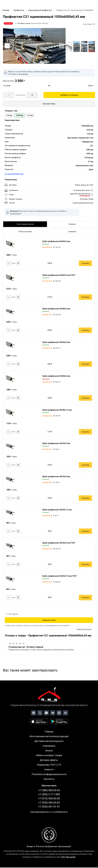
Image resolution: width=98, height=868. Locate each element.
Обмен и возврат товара (49, 755)
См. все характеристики (14, 174)
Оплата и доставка (25, 232)
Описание (72, 224)
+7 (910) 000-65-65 (49, 798)
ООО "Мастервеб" (68, 857)
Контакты (49, 779)
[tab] (32, 61)
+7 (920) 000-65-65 (49, 803)
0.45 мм (20, 115)
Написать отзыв (49, 620)
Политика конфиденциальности (49, 774)
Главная (49, 732)
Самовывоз (72, 232)
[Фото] (34, 46)
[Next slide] (62, 46)
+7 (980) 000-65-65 (49, 790)
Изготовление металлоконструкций (49, 736)
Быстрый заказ (49, 104)
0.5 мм (30, 115)
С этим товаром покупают (25, 224)
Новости (49, 769)
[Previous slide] (7, 46)
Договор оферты (49, 760)
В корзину (85, 263)
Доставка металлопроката (49, 741)
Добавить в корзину (69, 95)
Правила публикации (84, 629)
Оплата (49, 751)
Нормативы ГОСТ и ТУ (49, 765)
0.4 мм (9, 115)
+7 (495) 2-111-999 (49, 794)
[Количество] (20, 95)
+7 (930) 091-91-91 (49, 807)
